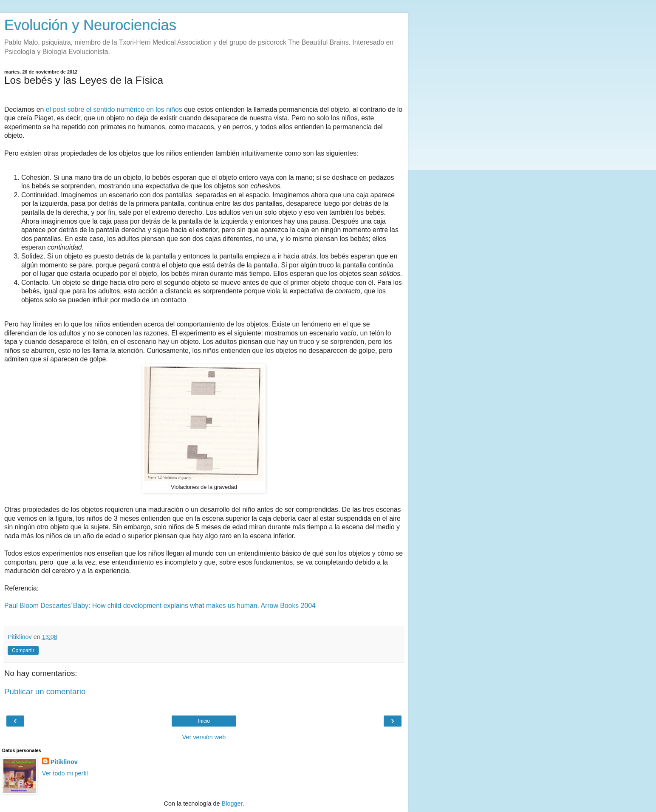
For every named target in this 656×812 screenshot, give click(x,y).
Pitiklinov (64, 762)
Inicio (204, 721)
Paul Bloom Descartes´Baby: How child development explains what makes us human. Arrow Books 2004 (160, 606)
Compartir (23, 650)
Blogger (232, 803)
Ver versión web (204, 737)
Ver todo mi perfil (65, 773)
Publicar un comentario (45, 691)
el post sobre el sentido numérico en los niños (114, 109)
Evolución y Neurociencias (90, 25)
